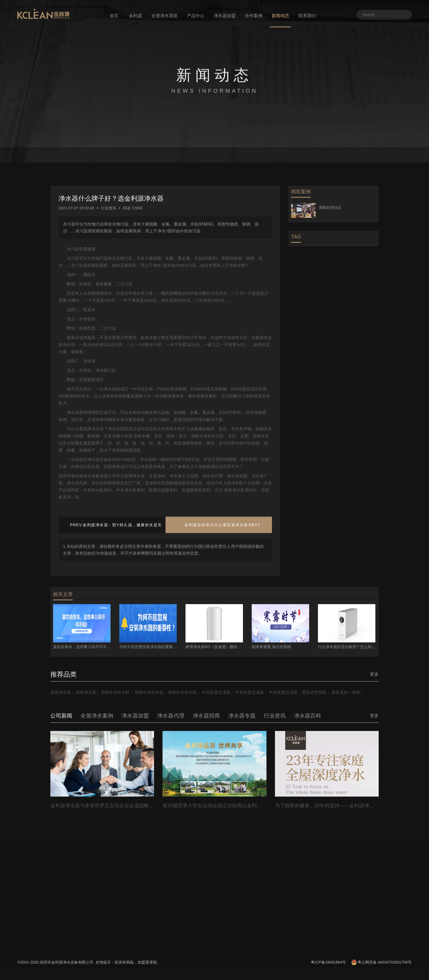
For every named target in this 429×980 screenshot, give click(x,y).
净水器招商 (133, 961)
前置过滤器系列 (82, 902)
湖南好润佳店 (330, 207)
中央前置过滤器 (225, 692)
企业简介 (28, 902)
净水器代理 (133, 953)
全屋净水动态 (135, 919)
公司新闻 (131, 902)
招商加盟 (28, 919)
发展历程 (28, 911)
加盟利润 (382, 913)
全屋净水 (404, 905)
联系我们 (307, 16)
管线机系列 (78, 928)
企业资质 (361, 905)
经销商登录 (184, 902)
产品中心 (196, 16)
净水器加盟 (225, 16)
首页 (114, 16)
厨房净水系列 (80, 936)
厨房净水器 (61, 692)
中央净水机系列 (82, 911)
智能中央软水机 (119, 692)
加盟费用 (361, 913)
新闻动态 (280, 16)
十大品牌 (404, 913)
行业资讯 (109, 208)
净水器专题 (133, 911)
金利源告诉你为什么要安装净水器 (216, 525)
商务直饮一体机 (66, 703)
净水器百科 (133, 936)
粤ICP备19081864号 (328, 973)
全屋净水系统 (164, 16)
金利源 (135, 16)
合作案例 (254, 16)
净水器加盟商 (135, 944)
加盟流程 (339, 913)
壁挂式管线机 (329, 692)
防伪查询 (182, 911)
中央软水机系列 (82, 919)
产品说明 (76, 944)
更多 (374, 674)
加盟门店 (382, 905)
